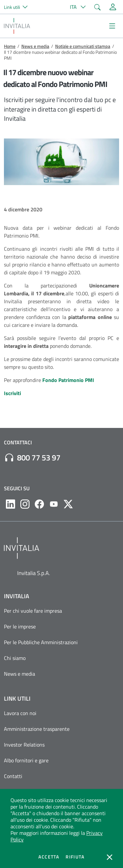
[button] (19, 7)
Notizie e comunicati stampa (83, 46)
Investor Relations (24, 745)
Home (10, 46)
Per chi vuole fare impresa (33, 611)
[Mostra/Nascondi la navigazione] (112, 26)
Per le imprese (20, 626)
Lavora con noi (20, 713)
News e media (35, 46)
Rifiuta (75, 857)
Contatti (13, 776)
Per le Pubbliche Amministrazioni (41, 642)
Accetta (49, 857)
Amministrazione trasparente (37, 729)
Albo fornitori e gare (26, 760)
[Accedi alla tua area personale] (113, 7)
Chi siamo (15, 658)
